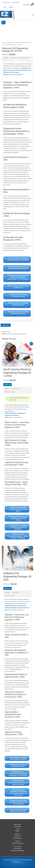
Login (5, 7)
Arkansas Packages (20, 43)
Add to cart (6, 325)
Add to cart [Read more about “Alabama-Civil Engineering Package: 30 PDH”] (8, 588)
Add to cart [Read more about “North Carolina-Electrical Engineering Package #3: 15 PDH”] (8, 384)
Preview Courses (24, 58)
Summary (6, 58)
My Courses (7, 2)
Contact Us (17, 836)
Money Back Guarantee (17, 850)
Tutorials (17, 841)
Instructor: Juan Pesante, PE (15, 417)
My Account (16, 2)
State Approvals (18, 838)
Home (3, 43)
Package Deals (10, 43)
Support (11, 7)
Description (14, 58)
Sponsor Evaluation (17, 843)
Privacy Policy (17, 848)
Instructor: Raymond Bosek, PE (14, 74)
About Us (18, 834)
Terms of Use (17, 846)
